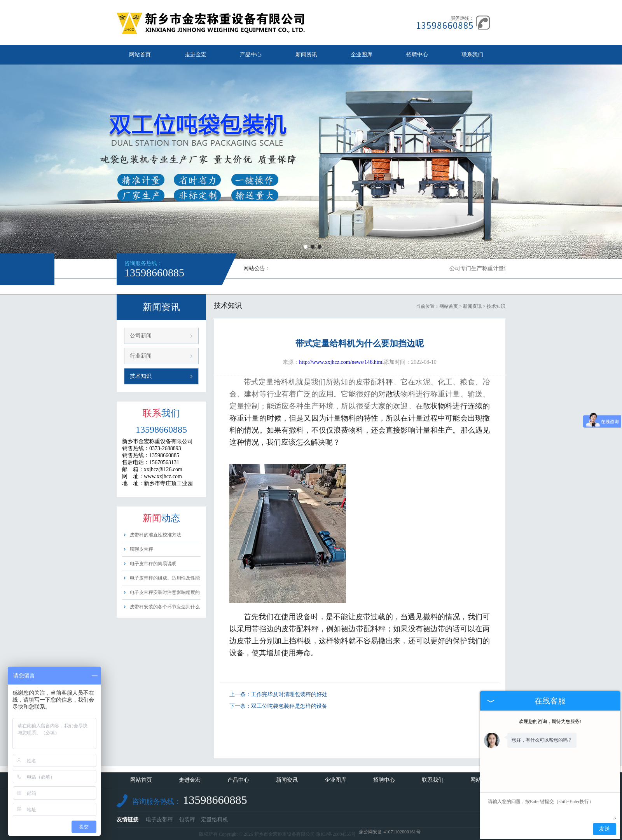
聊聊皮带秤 (142, 549)
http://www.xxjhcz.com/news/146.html (341, 362)
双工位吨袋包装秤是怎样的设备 (289, 706)
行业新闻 (141, 356)
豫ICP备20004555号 (336, 834)
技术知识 (141, 376)
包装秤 (187, 820)
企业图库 (362, 55)
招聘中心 (417, 55)
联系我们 (472, 55)
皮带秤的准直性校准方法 (155, 535)
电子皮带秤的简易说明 (153, 564)
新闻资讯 (306, 55)
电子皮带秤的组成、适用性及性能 (165, 578)
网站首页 (140, 55)
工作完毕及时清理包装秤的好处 (289, 694)
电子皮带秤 (159, 820)
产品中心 (251, 55)
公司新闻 (141, 336)
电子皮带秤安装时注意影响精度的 (165, 592)
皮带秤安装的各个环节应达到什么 (165, 607)
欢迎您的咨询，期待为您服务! (550, 721)
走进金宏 (196, 55)
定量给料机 (215, 820)
